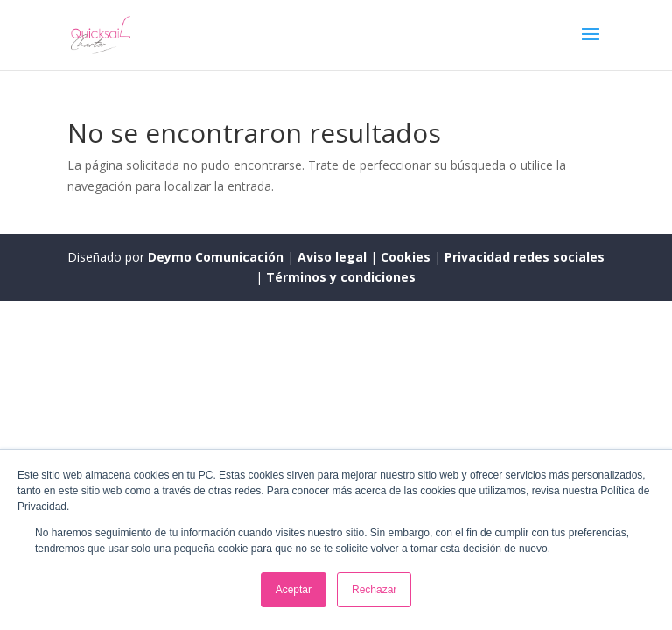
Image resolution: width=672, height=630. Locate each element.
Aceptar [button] (294, 590)
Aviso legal (334, 257)
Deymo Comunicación (217, 257)
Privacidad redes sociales (525, 257)
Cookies (407, 257)
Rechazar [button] (374, 590)
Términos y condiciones (341, 277)
